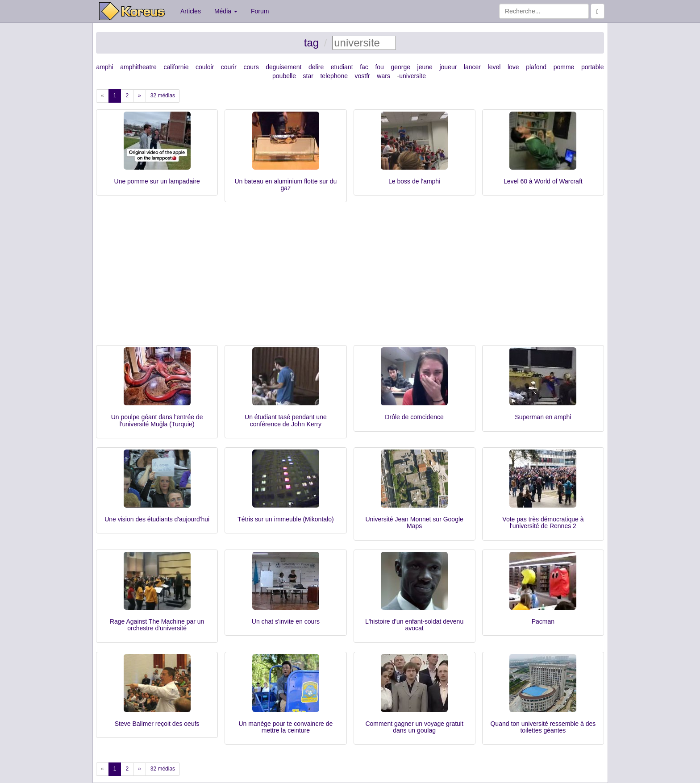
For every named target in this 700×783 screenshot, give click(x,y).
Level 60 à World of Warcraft (543, 181)
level (494, 67)
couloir (205, 67)
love (513, 67)
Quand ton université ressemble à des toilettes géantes (543, 727)
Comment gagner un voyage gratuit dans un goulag (414, 727)
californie (176, 67)
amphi (104, 67)
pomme (564, 67)
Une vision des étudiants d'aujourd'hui (157, 519)
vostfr (362, 76)
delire (316, 67)
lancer (472, 67)
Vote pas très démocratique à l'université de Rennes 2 (543, 523)
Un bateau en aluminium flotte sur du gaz (285, 185)
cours (251, 67)
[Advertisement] (350, 278)
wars (383, 76)
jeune (425, 67)
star (308, 76)
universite (412, 76)
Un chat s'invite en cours (286, 621)
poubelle (284, 76)
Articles (191, 11)
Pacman (543, 621)
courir (229, 67)
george (400, 67)
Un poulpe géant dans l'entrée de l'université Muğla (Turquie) (157, 420)
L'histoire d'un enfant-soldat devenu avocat (414, 625)
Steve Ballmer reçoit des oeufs (157, 724)
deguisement (283, 67)
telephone (334, 76)
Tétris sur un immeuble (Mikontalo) (286, 519)
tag (311, 43)
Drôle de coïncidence (414, 417)
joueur (448, 67)
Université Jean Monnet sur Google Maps (414, 523)
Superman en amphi (543, 417)
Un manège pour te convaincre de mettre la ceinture (285, 727)
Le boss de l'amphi (414, 181)
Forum (260, 11)
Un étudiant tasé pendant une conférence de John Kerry (286, 420)
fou (379, 67)
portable (593, 67)
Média (226, 11)
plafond (536, 67)
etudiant (342, 67)
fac (364, 67)
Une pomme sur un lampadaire (157, 181)
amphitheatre (138, 67)
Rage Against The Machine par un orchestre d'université (157, 625)
